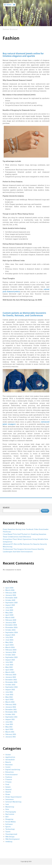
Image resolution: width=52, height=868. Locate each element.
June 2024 (9, 640)
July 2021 (9, 722)
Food (7, 784)
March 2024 (10, 647)
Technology (10, 829)
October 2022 (10, 685)
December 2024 (11, 625)
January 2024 (11, 652)
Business (9, 765)
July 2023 (9, 662)
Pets (7, 809)
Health (8, 792)
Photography (11, 812)
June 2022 (9, 694)
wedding (9, 841)
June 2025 (9, 610)
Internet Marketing (13, 802)
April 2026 (9, 588)
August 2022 (10, 689)
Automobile (10, 760)
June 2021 (9, 724)
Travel (8, 832)
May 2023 (9, 667)
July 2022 (9, 692)
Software (9, 824)
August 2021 (10, 719)
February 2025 (11, 620)
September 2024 (12, 632)
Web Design (10, 837)
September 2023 (11, 657)
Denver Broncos (10, 29)
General (8, 789)
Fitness (8, 782)
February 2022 (11, 704)
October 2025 (10, 600)
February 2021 (11, 734)
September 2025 (11, 603)
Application (10, 757)
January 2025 (11, 622)
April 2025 (9, 615)
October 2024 (10, 630)
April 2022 (9, 699)
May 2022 (9, 697)
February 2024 (11, 650)
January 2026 (11, 595)
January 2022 (11, 707)
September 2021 (11, 717)
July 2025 (9, 608)
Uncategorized (11, 834)
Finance (9, 779)
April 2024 (9, 645)
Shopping (9, 819)
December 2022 (11, 680)
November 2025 (11, 598)
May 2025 (9, 613)
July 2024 (9, 637)
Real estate (10, 814)
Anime (8, 755)
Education (10, 772)
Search (6, 507)
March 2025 (10, 617)
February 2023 (11, 675)
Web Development (13, 839)
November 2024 (11, 627)
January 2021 (11, 737)
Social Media (11, 822)
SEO (7, 817)
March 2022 (10, 702)
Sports (8, 827)
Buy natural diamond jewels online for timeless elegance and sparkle (23, 55)
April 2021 (9, 729)
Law (7, 804)
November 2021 (11, 712)
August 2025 (10, 605)
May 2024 (9, 642)
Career (8, 767)
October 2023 (10, 655)
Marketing (10, 807)
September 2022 (11, 687)
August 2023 (10, 660)
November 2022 (11, 682)
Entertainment (12, 774)
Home (8, 794)
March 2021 (10, 732)
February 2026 (11, 593)
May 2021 (9, 727)
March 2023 (10, 672)
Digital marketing (13, 769)
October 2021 (10, 714)
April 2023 (9, 670)
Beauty (8, 762)
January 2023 (11, 677)
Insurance (9, 799)
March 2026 (10, 590)
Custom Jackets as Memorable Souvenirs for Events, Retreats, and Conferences (24, 314)
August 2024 (10, 635)
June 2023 (9, 665)
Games (8, 787)
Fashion (9, 777)
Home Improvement (13, 797)
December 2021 (11, 709)
